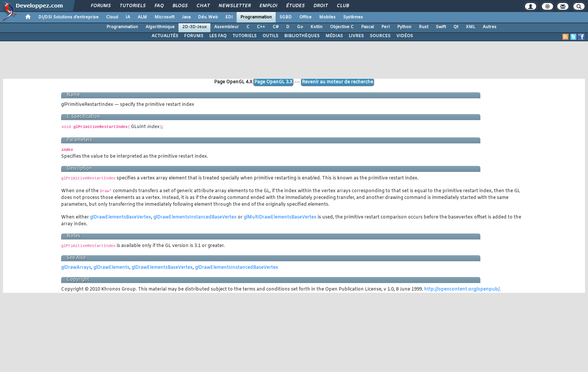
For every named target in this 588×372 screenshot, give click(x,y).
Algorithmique (160, 27)
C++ (261, 27)
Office (305, 17)
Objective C (342, 27)
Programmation (256, 17)
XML (470, 27)
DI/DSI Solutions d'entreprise (68, 17)
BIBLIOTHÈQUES (302, 36)
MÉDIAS (334, 36)
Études (295, 6)
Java (186, 17)
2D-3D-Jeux (194, 27)
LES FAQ (218, 36)
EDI (229, 17)
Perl (385, 27)
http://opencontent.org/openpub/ (462, 289)
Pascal (367, 27)
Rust (424, 27)
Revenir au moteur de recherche (337, 82)
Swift (441, 27)
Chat (203, 6)
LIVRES (356, 36)
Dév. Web (208, 17)
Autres (490, 27)
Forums (100, 6)
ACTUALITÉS (165, 36)
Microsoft (164, 17)
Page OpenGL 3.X (273, 82)
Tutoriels (132, 6)
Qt (456, 27)
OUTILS (270, 36)
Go (300, 27)
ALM (142, 17)
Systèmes (353, 17)
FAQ (159, 6)
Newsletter (234, 6)
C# (276, 27)
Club (342, 6)
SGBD (286, 17)
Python (404, 27)
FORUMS (194, 36)
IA (128, 17)
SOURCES (380, 36)
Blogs (180, 6)
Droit (320, 6)
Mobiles (327, 17)
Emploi (268, 6)
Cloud (112, 17)
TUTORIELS (244, 36)
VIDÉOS (405, 36)
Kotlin (316, 27)
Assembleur (226, 27)
